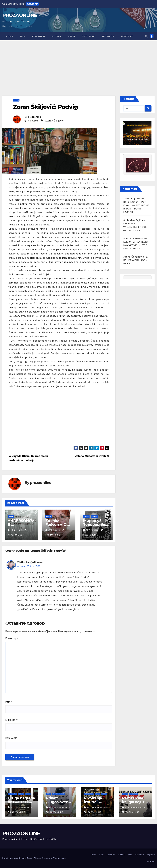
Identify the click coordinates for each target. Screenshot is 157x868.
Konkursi (38, 36)
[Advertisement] (78, 63)
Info (28, 794)
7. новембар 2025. (135, 807)
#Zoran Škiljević (54, 121)
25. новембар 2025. (60, 807)
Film (23, 36)
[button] (146, 36)
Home (9, 36)
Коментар (12, 638)
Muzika (56, 36)
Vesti (71, 36)
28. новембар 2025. (22, 807)
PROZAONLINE (20, 15)
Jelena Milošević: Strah (92, 456)
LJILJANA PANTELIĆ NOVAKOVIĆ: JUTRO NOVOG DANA (135, 245)
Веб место (11, 738)
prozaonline (34, 117)
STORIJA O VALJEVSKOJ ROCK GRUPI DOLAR (135, 227)
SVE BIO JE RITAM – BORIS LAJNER (136, 209)
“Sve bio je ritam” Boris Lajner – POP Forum (135, 202)
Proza (94, 517)
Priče (16, 100)
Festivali (12, 794)
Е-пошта (11, 720)
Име (9, 702)
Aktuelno (89, 36)
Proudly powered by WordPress (18, 858)
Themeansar (59, 858)
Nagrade (108, 36)
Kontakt (127, 36)
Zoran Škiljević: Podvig (45, 107)
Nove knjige (59, 794)
